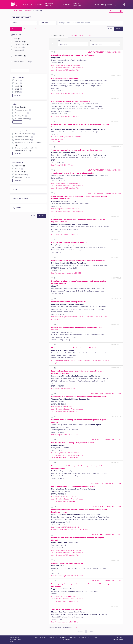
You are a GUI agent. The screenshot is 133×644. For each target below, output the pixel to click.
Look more (17, 95)
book (17, 39)
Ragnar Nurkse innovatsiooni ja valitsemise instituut (26, 149)
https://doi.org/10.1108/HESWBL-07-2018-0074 (66, 65)
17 (55, 417)
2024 (19, 83)
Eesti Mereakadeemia (24, 140)
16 (55, 394)
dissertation (19, 50)
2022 (19, 89)
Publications (28, 11)
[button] (123, 4)
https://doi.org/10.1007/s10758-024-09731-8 (65, 435)
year (12, 67)
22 (55, 535)
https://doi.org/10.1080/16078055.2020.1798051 (66, 550)
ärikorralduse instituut (24, 137)
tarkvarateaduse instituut (25, 134)
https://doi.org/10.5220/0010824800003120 (65, 234)
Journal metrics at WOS (60, 70)
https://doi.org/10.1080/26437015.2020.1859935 (66, 209)
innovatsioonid (22, 174)
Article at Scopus (77, 68)
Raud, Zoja (20, 107)
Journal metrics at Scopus (60, 68)
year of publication (20, 77)
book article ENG (114, 507)
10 (55, 258)
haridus (19, 169)
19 (55, 463)
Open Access (20, 56)
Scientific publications (23, 61)
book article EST (100, 507)
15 (55, 368)
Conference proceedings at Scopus (64, 530)
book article (19, 47)
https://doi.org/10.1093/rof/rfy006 (61, 407)
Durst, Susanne (22, 113)
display (60, 41)
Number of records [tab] (59, 35)
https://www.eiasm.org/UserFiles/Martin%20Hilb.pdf (67, 576)
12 (55, 299)
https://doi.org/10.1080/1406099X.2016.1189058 (66, 453)
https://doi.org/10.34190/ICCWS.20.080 (63, 165)
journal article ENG (113, 52)
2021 (19, 92)
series (16, 189)
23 (55, 560)
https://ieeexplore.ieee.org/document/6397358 (66, 273)
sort (91, 41)
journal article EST (96, 52)
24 (55, 581)
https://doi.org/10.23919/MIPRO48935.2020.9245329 (68, 93)
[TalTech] (14, 4)
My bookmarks (116, 11)
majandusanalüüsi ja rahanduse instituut (29, 144)
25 (55, 606)
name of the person (21, 199)
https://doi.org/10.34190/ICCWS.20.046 (63, 389)
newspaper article (21, 44)
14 (55, 345)
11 (55, 278)
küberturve (21, 172)
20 (55, 484)
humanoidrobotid (23, 177)
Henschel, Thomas (23, 119)
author (16, 104)
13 (55, 324)
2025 (19, 80)
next (92, 631)
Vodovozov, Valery (23, 110)
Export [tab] (90, 35)
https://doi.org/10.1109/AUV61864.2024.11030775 (66, 137)
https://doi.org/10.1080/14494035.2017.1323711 (65, 183)
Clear (110, 29)
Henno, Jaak (21, 116)
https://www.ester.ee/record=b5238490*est (65, 622)
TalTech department (21, 131)
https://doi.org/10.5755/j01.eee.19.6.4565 (64, 596)
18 (55, 440)
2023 (19, 86)
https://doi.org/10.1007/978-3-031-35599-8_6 (65, 527)
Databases (18, 11)
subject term (18, 163)
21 (55, 507)
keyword (17, 208)
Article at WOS (74, 70)
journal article (20, 42)
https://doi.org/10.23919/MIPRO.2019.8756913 (65, 116)
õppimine (20, 166)
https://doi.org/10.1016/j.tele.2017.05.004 (64, 497)
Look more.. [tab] (77, 35)
